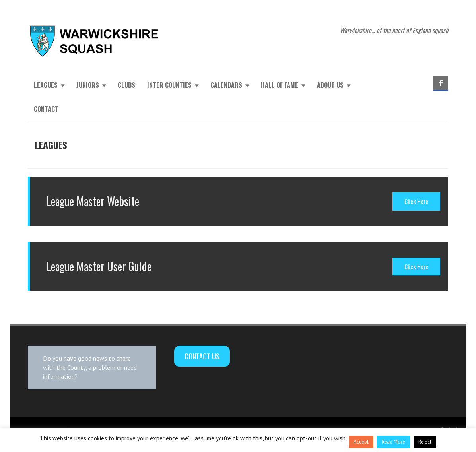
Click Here (416, 201)
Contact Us (202, 356)
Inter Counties (169, 85)
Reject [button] (425, 442)
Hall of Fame (280, 85)
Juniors (88, 85)
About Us (330, 85)
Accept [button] (361, 442)
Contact (46, 109)
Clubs (126, 85)
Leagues (46, 85)
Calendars (226, 85)
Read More (393, 442)
